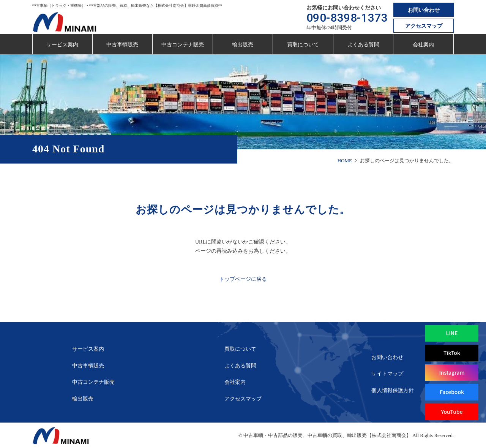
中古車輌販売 (122, 45)
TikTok (452, 353)
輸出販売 (243, 45)
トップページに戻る (243, 279)
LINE (452, 333)
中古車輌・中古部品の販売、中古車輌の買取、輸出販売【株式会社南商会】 (327, 435)
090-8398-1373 (347, 18)
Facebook (452, 392)
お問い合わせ (424, 10)
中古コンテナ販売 (183, 45)
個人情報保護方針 (393, 390)
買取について (303, 45)
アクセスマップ (424, 26)
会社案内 (423, 45)
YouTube (452, 412)
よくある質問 (363, 45)
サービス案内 (62, 45)
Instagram (452, 372)
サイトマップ (387, 374)
